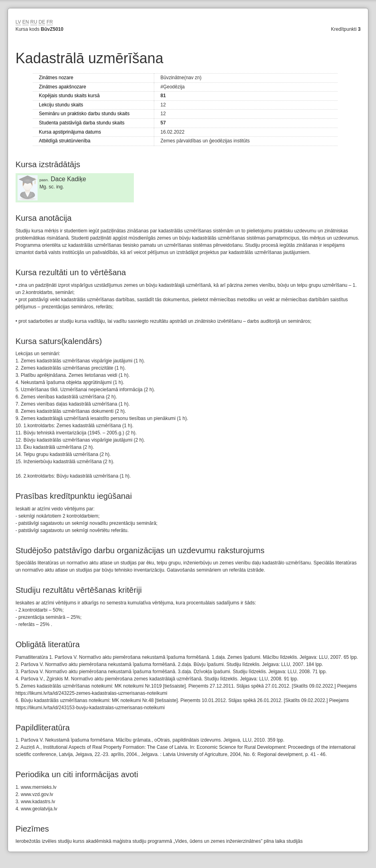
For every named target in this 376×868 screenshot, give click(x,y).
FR (50, 22)
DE (42, 22)
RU (34, 22)
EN (26, 22)
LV (18, 22)
